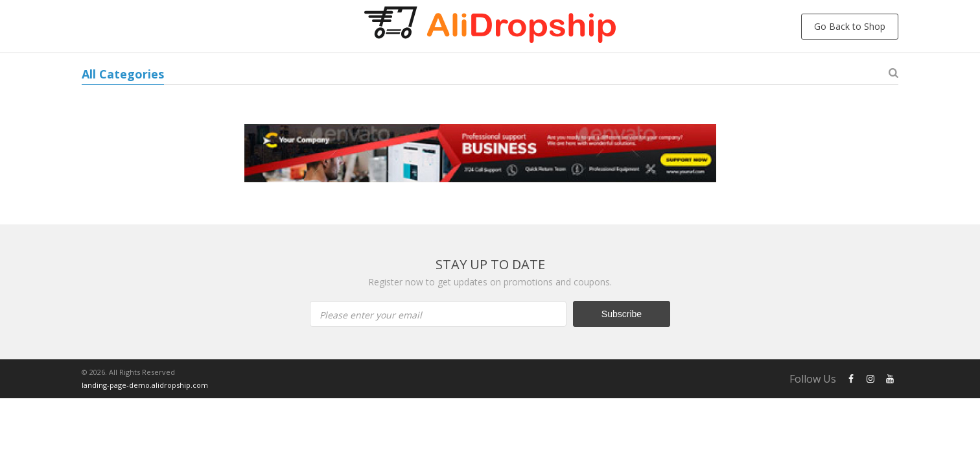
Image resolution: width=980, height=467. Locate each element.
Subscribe (622, 314)
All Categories (123, 74)
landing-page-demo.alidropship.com (145, 385)
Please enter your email (371, 315)
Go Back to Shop (850, 26)
